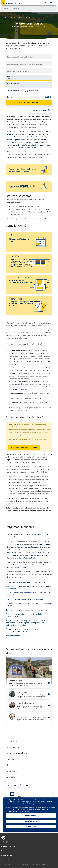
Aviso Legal (5, 842)
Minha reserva (40, 110)
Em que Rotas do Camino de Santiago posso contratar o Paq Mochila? (28, 535)
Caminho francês (13, 544)
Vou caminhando (14, 91)
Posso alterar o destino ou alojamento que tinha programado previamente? (25, 630)
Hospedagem (12, 747)
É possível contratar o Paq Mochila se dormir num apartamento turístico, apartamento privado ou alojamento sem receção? (26, 623)
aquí (19, 442)
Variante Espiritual (14, 140)
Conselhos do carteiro (16, 753)
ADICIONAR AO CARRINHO (29, 103)
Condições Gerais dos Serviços (10, 860)
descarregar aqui (21, 389)
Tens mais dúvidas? (14, 636)
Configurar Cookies (7, 855)
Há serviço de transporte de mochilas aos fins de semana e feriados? (29, 604)
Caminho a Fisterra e (24, 558)
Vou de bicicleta (31, 91)
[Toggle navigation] (56, 2)
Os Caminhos (12, 741)
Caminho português (36, 134)
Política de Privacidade (8, 846)
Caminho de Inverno (32, 565)
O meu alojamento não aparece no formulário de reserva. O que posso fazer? (28, 615)
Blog (8, 765)
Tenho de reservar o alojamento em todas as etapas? (27, 610)
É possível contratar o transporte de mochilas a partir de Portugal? (28, 594)
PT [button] (46, 3)
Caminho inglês (15, 145)
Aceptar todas (31, 827)
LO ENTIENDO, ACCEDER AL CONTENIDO (24, 447)
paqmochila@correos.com (32, 157)
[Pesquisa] (29, 8)
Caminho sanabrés (39, 145)
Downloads (11, 771)
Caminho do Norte (33, 142)
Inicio (6, 18)
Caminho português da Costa (25, 137)
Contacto (10, 777)
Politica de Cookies (7, 851)
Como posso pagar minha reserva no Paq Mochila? (26, 582)
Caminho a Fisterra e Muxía (26, 148)
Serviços (13, 18)
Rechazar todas (31, 816)
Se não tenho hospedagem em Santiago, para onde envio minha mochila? (28, 587)
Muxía (33, 558)
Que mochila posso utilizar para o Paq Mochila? (24, 599)
